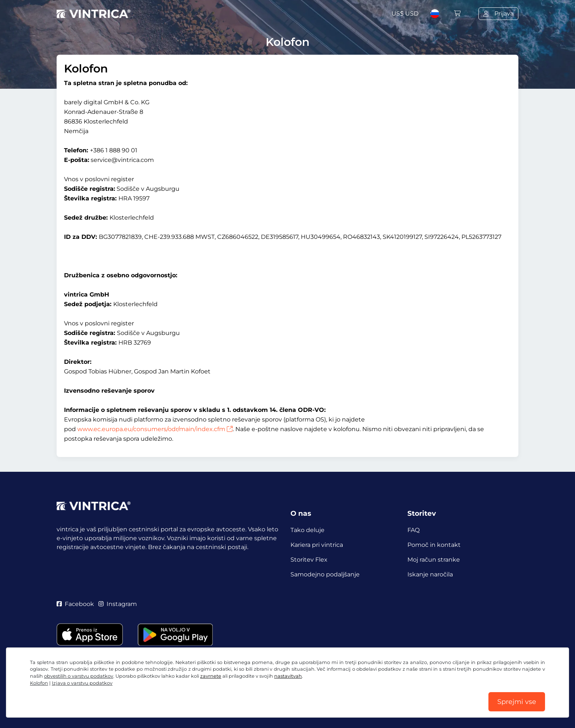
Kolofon (39, 683)
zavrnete (211, 676)
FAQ (413, 530)
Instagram (118, 604)
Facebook (75, 604)
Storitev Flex (309, 560)
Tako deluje (307, 530)
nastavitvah (288, 676)
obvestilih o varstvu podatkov (79, 676)
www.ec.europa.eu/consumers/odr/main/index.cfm (155, 429)
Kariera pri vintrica (317, 545)
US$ (405, 13)
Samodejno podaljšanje (325, 574)
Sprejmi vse (517, 702)
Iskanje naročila (430, 574)
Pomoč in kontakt (434, 545)
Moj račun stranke (434, 560)
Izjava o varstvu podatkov (82, 683)
